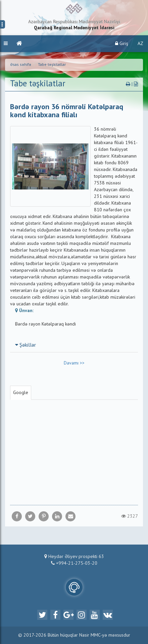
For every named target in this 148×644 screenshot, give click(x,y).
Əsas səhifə (21, 65)
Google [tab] (21, 393)
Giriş (122, 44)
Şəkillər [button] (26, 345)
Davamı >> (74, 363)
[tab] (74, 345)
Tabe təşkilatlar (52, 65)
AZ (140, 44)
